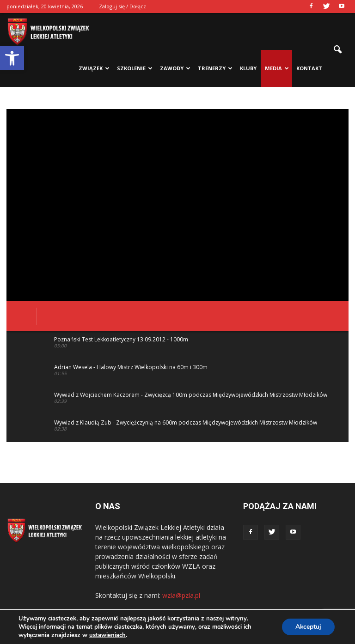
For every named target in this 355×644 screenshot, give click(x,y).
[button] (12, 58)
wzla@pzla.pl (181, 595)
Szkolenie (135, 68)
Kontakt (309, 68)
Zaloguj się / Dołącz (122, 6)
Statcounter (18, 639)
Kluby (248, 68)
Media (277, 68)
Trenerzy (215, 68)
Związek (94, 68)
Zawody (175, 68)
